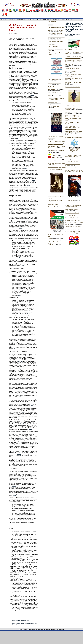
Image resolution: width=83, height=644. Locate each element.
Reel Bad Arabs (52, 89)
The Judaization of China (72, 162)
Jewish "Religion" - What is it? (73, 227)
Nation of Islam (55, 157)
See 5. (26, 168)
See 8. (20, 228)
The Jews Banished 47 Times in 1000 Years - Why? (56, 99)
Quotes (50, 239)
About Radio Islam (66, 20)
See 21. (30, 429)
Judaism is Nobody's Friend (72, 64)
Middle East (72, 151)
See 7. (29, 185)
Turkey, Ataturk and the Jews (55, 169)
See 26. (14, 495)
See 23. (19, 454)
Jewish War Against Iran (54, 47)
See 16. (28, 380)
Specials (55, 20)
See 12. (28, 313)
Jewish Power (20, 20)
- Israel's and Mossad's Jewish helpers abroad (74, 206)
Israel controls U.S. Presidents (56, 30)
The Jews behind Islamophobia (56, 28)
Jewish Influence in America (55, 160)
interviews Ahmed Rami (56, 110)
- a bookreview (73, 218)
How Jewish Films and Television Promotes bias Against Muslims (74, 61)
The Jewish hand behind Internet (56, 37)
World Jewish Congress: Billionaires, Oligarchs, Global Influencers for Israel (73, 128)
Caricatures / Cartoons (54, 241)
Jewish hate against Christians (56, 80)
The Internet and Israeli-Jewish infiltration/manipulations (73, 156)
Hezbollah (54, 155)
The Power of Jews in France (73, 168)
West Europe (71, 149)
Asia (77, 150)
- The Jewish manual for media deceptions (74, 75)
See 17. (20, 397)
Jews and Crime (70, 203)
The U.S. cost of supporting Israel (56, 167)
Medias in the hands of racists (73, 229)
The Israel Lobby (70, 200)
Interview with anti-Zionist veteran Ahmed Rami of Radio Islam (74, 132)
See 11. (20, 295)
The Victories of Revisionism (55, 34)
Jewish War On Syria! (71, 106)
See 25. (14, 486)
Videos (50, 96)
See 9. (18, 258)
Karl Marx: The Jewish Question (56, 87)
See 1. (22, 82)
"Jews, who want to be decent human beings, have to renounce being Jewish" (56, 43)
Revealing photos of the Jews (55, 144)
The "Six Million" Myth (71, 215)
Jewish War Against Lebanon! (73, 69)
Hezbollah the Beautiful (71, 112)
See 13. (29, 336)
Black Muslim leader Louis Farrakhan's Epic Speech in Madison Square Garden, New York (73, 118)
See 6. (33, 180)
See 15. (20, 361)
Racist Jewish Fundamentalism (56, 150)
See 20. (22, 424)
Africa (77, 151)
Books (67, 159)
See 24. (18, 481)
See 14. (15, 349)
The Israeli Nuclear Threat (72, 213)
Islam (38, 20)
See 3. (32, 95)
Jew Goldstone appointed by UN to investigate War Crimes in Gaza (74, 171)
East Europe (77, 149)
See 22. (21, 438)
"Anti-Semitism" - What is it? (55, 93)
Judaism (11, 20)
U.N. (72, 152)
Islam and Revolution (71, 71)
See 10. (23, 266)
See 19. (23, 412)
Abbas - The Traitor (53, 204)
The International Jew (53, 106)
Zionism (3, 20)
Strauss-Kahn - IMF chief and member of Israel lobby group (73, 232)
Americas (72, 150)
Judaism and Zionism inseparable (56, 141)
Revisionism (46, 20)
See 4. (19, 138)
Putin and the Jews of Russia (73, 220)
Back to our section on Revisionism (21, 621)
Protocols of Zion (52, 207)
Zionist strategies (52, 102)
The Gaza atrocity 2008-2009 (73, 87)
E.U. (78, 152)
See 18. (32, 406)
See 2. (37, 83)
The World (30, 20)
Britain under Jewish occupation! (74, 137)
